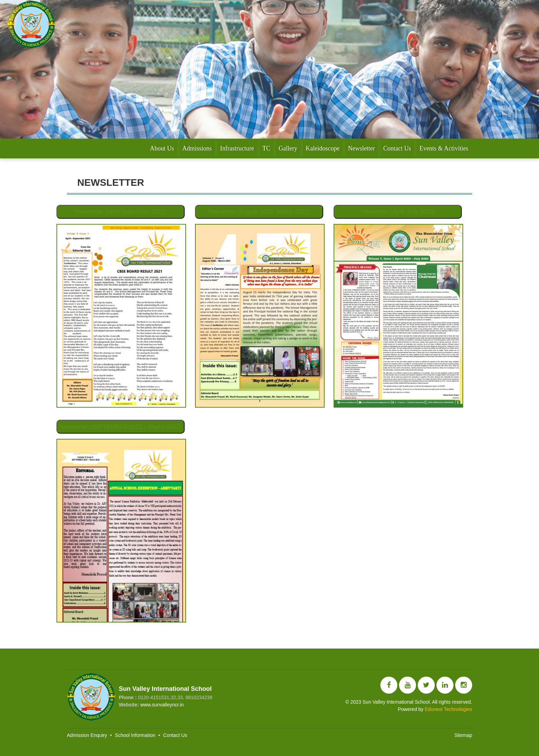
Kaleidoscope (323, 148)
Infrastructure (237, 148)
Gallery (288, 148)
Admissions (197, 148)
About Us (162, 148)
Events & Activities (444, 148)
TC (267, 148)
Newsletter (362, 148)
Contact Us (397, 148)
